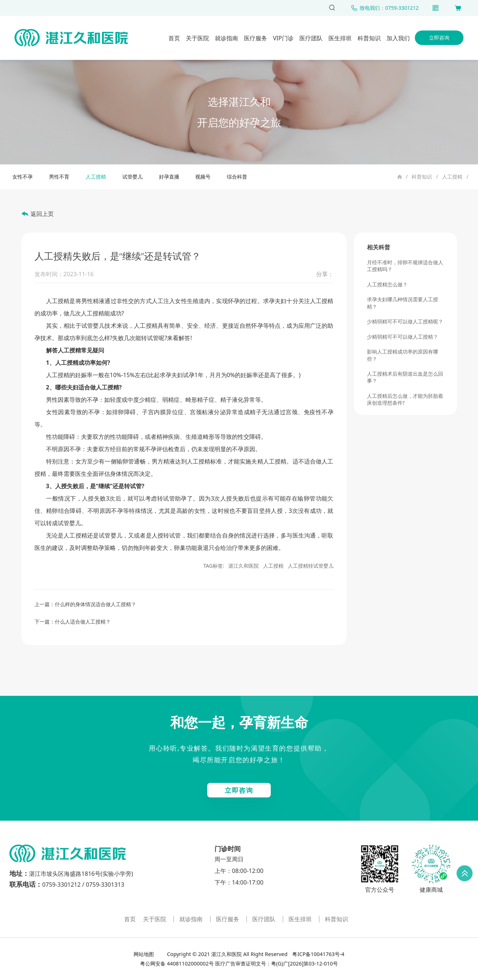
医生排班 (340, 38)
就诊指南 (226, 38)
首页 (174, 38)
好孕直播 (169, 177)
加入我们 (398, 38)
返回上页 (42, 214)
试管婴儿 (132, 177)
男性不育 (59, 177)
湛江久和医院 (244, 566)
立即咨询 (439, 38)
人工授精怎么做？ (387, 284)
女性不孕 (23, 177)
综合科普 (237, 177)
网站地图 (144, 954)
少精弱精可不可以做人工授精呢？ (405, 321)
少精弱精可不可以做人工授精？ (403, 337)
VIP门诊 (283, 38)
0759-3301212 (61, 885)
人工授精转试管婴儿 (311, 566)
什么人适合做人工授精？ (83, 622)
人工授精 (452, 177)
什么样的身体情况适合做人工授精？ (95, 604)
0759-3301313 (105, 885)
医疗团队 (311, 38)
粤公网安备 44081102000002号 (177, 963)
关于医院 (197, 38)
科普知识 (369, 38)
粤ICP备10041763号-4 (318, 954)
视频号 (203, 177)
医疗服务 (256, 38)
